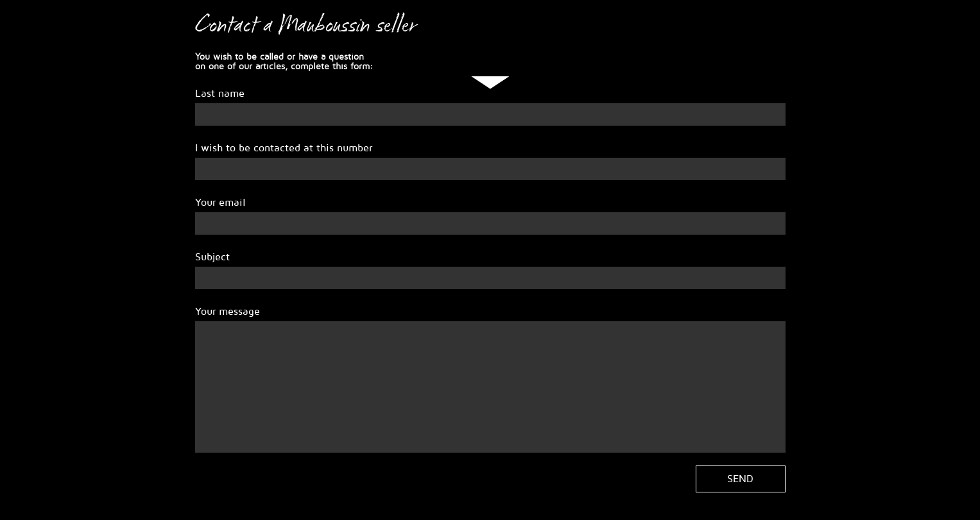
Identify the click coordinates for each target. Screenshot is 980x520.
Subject (212, 257)
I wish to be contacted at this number (284, 148)
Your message (228, 312)
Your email (220, 203)
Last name (220, 94)
